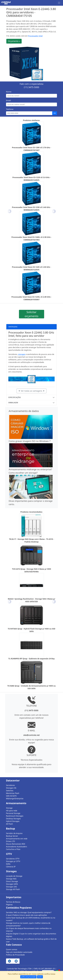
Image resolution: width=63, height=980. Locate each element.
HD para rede (12, 811)
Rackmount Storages (15, 816)
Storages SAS (11, 887)
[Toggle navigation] (59, 3)
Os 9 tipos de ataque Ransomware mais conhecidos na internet (29, 930)
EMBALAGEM (13, 403)
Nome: (9, 92)
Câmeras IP (11, 867)
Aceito (40, 977)
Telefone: (10, 109)
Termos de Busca (13, 902)
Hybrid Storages (13, 821)
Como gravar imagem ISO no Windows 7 (30, 441)
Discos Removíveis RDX (16, 844)
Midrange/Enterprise (15, 799)
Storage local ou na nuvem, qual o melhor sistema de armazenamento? (28, 924)
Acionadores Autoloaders (16, 847)
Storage (9, 808)
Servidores (10, 785)
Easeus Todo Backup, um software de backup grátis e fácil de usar (31, 940)
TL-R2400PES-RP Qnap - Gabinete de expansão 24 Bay (32, 659)
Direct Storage (12, 881)
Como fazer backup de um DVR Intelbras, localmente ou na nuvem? (31, 919)
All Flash (9, 824)
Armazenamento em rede (17, 839)
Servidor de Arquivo (14, 833)
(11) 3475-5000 (31, 87)
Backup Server (12, 836)
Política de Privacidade (15, 955)
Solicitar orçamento (31, 314)
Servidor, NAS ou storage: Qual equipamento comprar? (29, 912)
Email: (9, 100)
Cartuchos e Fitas (13, 849)
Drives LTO (11, 841)
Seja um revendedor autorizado (19, 952)
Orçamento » (14, 41)
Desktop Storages (13, 819)
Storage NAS (11, 879)
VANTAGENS (13, 327)
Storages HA (11, 788)
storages (22, 354)
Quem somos (12, 949)
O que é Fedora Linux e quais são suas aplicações (26, 915)
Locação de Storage (14, 876)
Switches (10, 791)
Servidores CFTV (13, 859)
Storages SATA (12, 884)
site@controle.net (31, 735)
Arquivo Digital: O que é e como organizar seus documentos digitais (31, 935)
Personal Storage (13, 813)
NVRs (8, 864)
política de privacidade (28, 977)
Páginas (9, 905)
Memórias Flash (13, 793)
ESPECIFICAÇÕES (15, 397)
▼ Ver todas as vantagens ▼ (31, 391)
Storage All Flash (13, 889)
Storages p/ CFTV (13, 861)
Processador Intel (35, 36)
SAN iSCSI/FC (11, 796)
